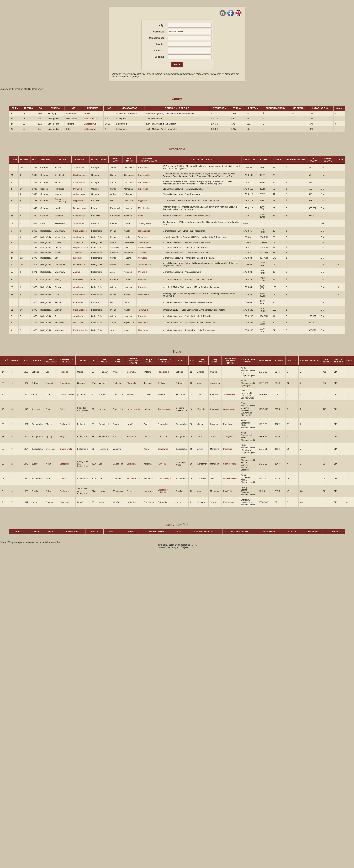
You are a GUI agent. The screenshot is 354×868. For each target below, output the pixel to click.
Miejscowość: (156, 38)
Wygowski (78, 201)
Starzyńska (228, 437)
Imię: (161, 25)
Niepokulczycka (80, 248)
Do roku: (159, 57)
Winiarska (143, 280)
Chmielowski (66, 449)
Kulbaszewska (134, 409)
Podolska (228, 424)
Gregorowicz (79, 216)
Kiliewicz (64, 372)
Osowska (131, 372)
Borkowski (65, 424)
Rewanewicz (144, 231)
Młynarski (78, 189)
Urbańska (143, 272)
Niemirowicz (144, 323)
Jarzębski (64, 464)
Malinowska (229, 502)
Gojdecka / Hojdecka (163, 491)
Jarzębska (78, 242)
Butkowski (65, 491)
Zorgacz (64, 437)
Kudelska (131, 502)
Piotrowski (78, 280)
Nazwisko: (158, 32)
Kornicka (142, 287)
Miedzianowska (145, 248)
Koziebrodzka (133, 479)
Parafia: (160, 44)
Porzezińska (144, 175)
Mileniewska (144, 208)
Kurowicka (143, 189)
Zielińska (142, 253)
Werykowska (229, 409)
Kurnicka (162, 464)
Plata (141, 216)
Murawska (132, 383)
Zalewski (77, 272)
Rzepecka (132, 491)
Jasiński (64, 479)
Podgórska (163, 424)
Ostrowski (65, 502)
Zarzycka (131, 464)
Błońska (161, 394)
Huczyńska (132, 437)
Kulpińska (228, 491)
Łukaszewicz (79, 264)
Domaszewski (80, 208)
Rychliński (78, 323)
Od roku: (159, 51)
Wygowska (143, 201)
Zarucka (131, 394)
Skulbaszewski (91, 119)
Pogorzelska (163, 372)
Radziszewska (164, 409)
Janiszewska (229, 394)
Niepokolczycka (165, 479)
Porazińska (143, 167)
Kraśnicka (162, 437)
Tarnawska (143, 237)
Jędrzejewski (66, 383)
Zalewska (78, 253)
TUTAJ (194, 545)
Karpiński (77, 258)
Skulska (161, 383)
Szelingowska (145, 223)
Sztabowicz (163, 449)
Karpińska (132, 424)
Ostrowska (162, 502)
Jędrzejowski (79, 194)
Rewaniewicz (144, 295)
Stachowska (144, 242)
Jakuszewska (144, 264)
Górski (87, 113)
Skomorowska (230, 464)
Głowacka (143, 258)
